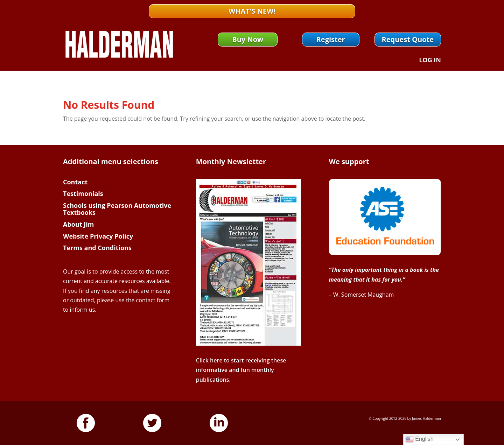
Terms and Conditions (97, 248)
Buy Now (248, 39)
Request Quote (408, 39)
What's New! (252, 11)
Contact (75, 182)
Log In (430, 61)
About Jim (78, 224)
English (419, 439)
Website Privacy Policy (98, 236)
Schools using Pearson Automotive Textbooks (117, 209)
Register (331, 39)
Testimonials (83, 193)
